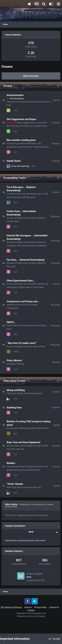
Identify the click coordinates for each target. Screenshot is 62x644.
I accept (54, 639)
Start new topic (31, 76)
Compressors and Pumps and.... (23, 301)
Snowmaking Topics (14, 178)
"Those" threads (15, 484)
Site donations (17, 98)
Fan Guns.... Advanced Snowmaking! (26, 260)
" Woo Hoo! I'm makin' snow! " (22, 343)
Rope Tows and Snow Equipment (23, 442)
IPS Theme (5, 607)
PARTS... (11, 322)
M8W (29, 577)
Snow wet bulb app (20, 166)
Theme (28, 607)
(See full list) (11, 506)
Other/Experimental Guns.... (21, 281)
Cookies (31, 610)
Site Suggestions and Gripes (21, 119)
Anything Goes (14, 408)
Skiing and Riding (16, 390)
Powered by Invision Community (31, 616)
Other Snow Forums (14, 381)
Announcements (15, 95)
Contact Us (54, 607)
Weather (11, 463)
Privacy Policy (41, 607)
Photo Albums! (14, 360)
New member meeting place (21, 140)
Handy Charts (14, 161)
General (8, 86)
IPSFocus (17, 607)
